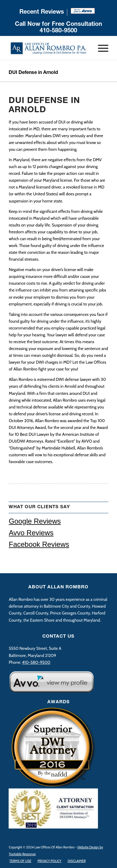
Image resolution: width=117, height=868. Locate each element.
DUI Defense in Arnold (33, 73)
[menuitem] (42, 12)
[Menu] (100, 48)
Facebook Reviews (39, 544)
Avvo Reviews (31, 533)
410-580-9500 (58, 31)
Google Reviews (35, 521)
